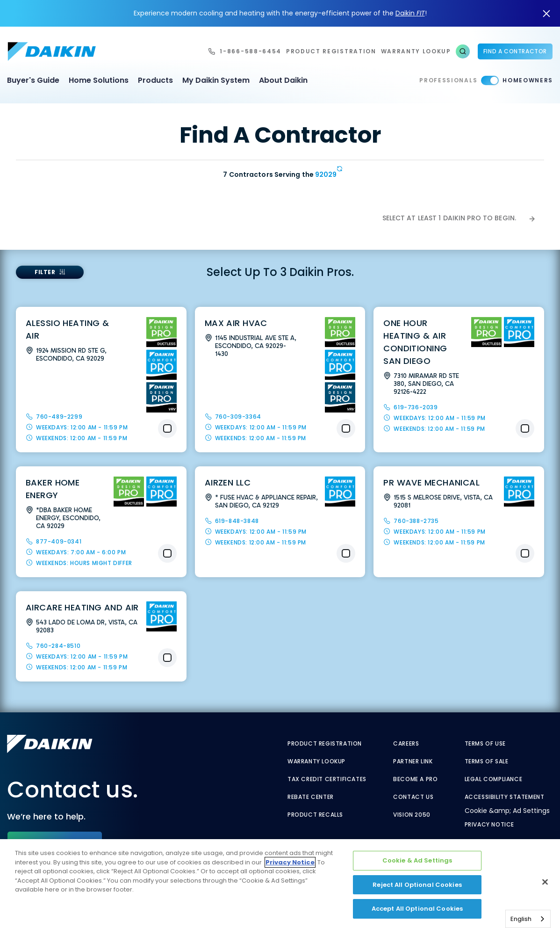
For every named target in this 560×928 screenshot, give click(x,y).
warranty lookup (416, 51)
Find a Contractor (515, 51)
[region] (280, 884)
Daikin (410, 13)
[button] (463, 51)
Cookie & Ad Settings (417, 860)
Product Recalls (315, 815)
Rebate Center (311, 797)
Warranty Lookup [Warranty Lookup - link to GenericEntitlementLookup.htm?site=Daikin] (316, 761)
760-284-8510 (58, 646)
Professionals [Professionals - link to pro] (448, 80)
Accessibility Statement (505, 797)
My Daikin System (216, 80)
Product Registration (331, 51)
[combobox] (528, 919)
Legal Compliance (494, 779)
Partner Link (413, 761)
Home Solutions (99, 80)
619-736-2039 (416, 407)
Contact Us (413, 797)
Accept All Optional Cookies (417, 909)
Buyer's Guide (33, 80)
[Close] (545, 882)
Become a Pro (415, 779)
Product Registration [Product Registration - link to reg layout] (325, 744)
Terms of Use (485, 744)
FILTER (45, 272)
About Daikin (283, 80)
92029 (326, 174)
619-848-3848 (237, 521)
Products (155, 80)
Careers (406, 744)
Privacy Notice (489, 825)
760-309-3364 (238, 417)
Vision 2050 (412, 815)
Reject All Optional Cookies (417, 885)
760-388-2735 (416, 521)
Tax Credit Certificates (327, 779)
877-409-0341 (59, 541)
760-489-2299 (59, 417)
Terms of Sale (487, 761)
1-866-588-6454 (251, 51)
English (521, 919)
